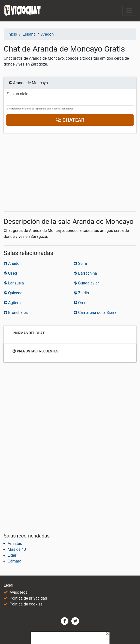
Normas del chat (29, 333)
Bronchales (16, 313)
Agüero (12, 303)
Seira (80, 263)
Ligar (12, 555)
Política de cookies (26, 604)
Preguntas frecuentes (35, 351)
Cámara (15, 561)
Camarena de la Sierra (95, 313)
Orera (81, 303)
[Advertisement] (70, 173)
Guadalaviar (86, 283)
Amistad (15, 543)
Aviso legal (19, 592)
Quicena (13, 293)
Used (10, 273)
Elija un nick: (17, 94)
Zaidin (81, 293)
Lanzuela (14, 283)
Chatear (70, 120)
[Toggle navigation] (129, 11)
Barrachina (86, 273)
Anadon (13, 263)
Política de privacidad (28, 598)
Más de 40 (17, 549)
